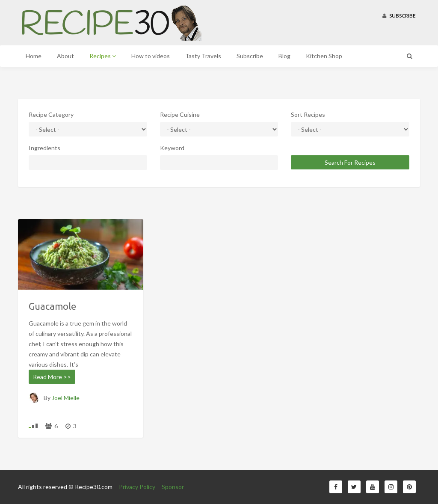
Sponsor (173, 487)
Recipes (103, 56)
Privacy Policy (137, 487)
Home (34, 56)
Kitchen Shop (324, 56)
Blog (284, 56)
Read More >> (52, 377)
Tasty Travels (203, 56)
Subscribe (399, 16)
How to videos (151, 56)
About (65, 56)
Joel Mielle (66, 398)
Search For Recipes (350, 162)
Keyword (172, 148)
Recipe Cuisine (180, 114)
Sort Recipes (308, 114)
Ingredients (44, 148)
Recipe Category (51, 114)
